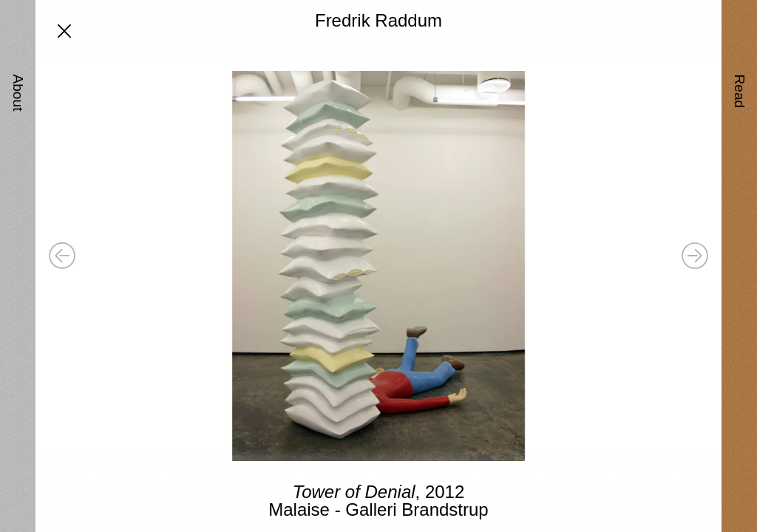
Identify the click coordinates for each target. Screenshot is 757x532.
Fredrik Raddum (378, 20)
